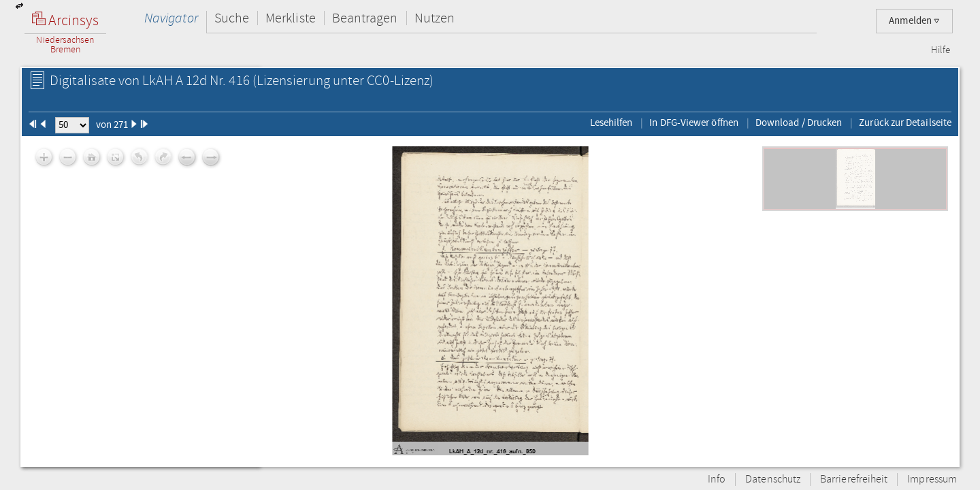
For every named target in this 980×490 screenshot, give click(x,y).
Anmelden (914, 21)
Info (717, 479)
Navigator (171, 18)
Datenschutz (773, 479)
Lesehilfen (611, 122)
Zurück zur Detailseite (905, 122)
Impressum (932, 479)
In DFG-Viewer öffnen (694, 122)
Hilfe (941, 50)
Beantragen (365, 18)
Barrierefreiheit (854, 479)
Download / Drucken (799, 122)
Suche (232, 18)
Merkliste (291, 18)
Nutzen (435, 18)
